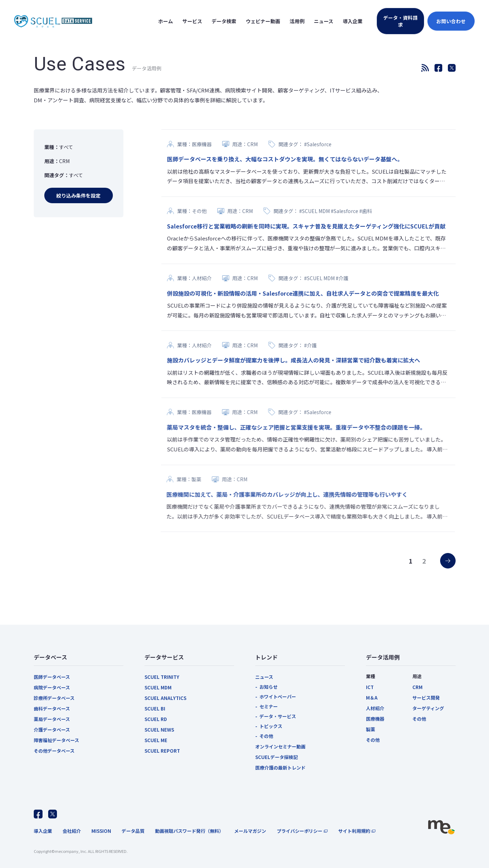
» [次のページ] (442, 558)
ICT (370, 687)
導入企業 (43, 831)
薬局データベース (52, 719)
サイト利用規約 (354, 831)
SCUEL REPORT (162, 751)
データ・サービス (278, 716)
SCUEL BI (155, 709)
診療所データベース (54, 698)
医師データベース (52, 677)
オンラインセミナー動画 (280, 747)
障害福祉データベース (56, 740)
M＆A (372, 698)
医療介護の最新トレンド (280, 768)
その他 (266, 736)
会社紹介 (72, 831)
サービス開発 (426, 698)
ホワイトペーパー (278, 697)
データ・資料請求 (400, 21)
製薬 (371, 729)
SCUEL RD (156, 719)
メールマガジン (250, 831)
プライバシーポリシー (300, 831)
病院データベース (52, 687)
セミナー (269, 706)
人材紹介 (375, 708)
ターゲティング (428, 708)
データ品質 (133, 831)
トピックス (271, 726)
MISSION (101, 831)
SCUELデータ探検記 (276, 757)
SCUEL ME (156, 740)
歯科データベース (52, 709)
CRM (417, 687)
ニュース (264, 677)
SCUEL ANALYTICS (165, 698)
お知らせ (269, 687)
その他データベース (54, 751)
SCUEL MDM (158, 687)
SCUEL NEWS (159, 730)
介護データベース (52, 730)
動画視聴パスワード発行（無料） (189, 831)
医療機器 (375, 719)
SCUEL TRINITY (162, 677)
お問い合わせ (451, 21)
